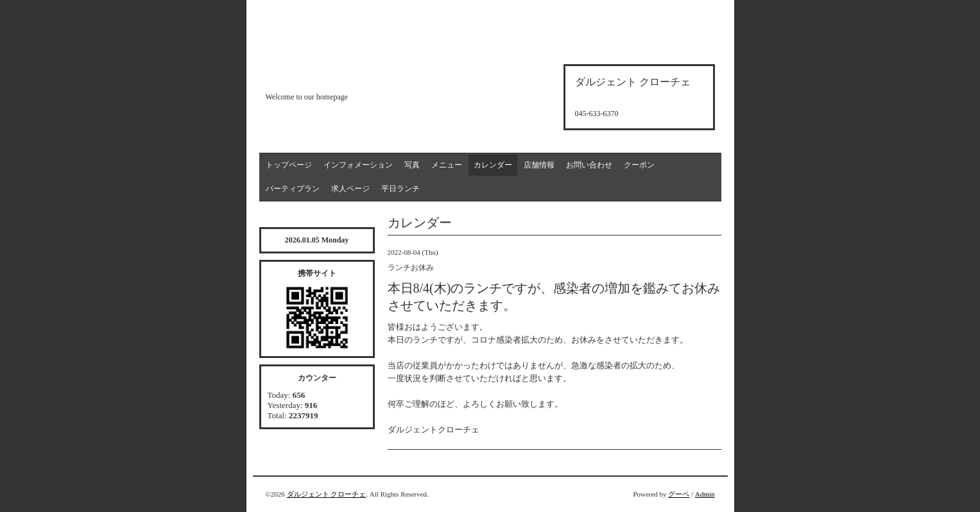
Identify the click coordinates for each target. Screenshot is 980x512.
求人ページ (350, 189)
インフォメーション (358, 165)
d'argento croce (330, 75)
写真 (412, 165)
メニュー (447, 165)
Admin (705, 494)
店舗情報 (539, 165)
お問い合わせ (589, 165)
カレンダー (493, 165)
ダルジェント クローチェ (327, 494)
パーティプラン (293, 189)
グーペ (679, 494)
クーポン (639, 165)
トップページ (289, 165)
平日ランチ (400, 189)
